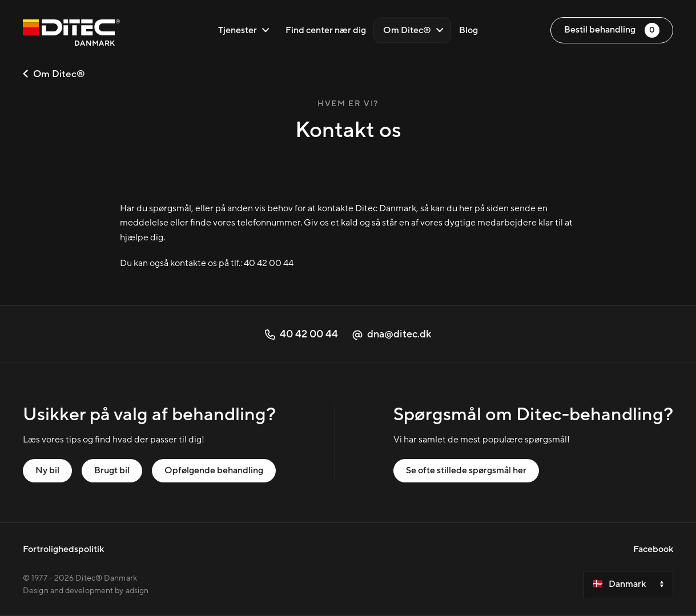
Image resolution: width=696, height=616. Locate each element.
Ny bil (47, 470)
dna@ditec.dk (392, 334)
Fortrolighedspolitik (63, 549)
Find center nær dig (326, 30)
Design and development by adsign (86, 591)
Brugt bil (112, 470)
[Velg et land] (628, 585)
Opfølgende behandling (214, 470)
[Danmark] (71, 35)
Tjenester (244, 30)
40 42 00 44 (269, 263)
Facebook (653, 549)
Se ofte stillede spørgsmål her (466, 470)
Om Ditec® (413, 30)
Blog (468, 30)
